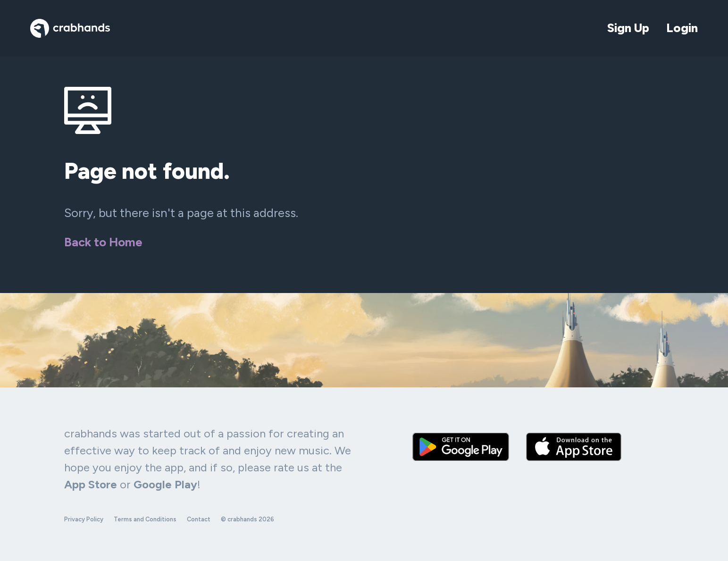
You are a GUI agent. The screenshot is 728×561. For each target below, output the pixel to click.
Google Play (165, 484)
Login (682, 28)
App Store (91, 484)
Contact (199, 519)
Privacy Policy (84, 519)
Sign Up (628, 28)
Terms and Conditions (145, 519)
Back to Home (103, 242)
